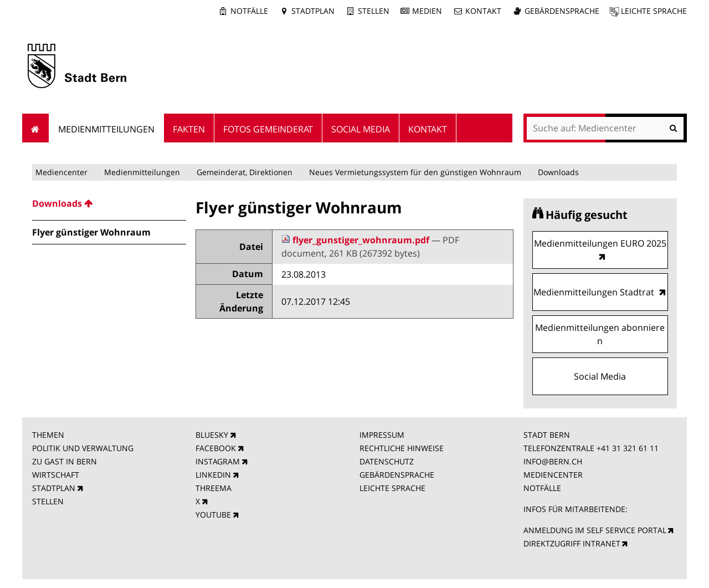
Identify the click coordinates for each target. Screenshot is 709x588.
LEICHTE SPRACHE (392, 488)
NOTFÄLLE (542, 488)
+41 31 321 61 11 (628, 448)
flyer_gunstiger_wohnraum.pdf (356, 240)
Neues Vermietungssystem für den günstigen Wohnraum (415, 172)
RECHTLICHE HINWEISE (402, 448)
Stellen (374, 11)
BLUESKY (212, 435)
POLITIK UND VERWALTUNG (83, 448)
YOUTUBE (213, 515)
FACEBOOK (216, 448)
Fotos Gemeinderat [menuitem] (268, 129)
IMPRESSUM (382, 435)
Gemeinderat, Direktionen (245, 172)
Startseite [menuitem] (36, 128)
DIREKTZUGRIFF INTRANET (572, 543)
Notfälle (249, 11)
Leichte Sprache (654, 11)
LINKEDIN (213, 475)
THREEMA (214, 488)
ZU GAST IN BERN (65, 461)
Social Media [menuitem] (361, 129)
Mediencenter (61, 172)
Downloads (558, 172)
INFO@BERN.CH (553, 461)
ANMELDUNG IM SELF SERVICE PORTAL (595, 530)
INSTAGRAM (218, 461)
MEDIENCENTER (553, 475)
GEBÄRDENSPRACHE (397, 475)
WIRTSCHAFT (56, 475)
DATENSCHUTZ (387, 461)
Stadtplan (313, 11)
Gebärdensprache (562, 11)
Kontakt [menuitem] (428, 129)
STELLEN (48, 501)
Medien (427, 11)
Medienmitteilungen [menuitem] (106, 129)
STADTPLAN (54, 488)
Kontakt (483, 11)
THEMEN (48, 435)
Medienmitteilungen (142, 172)
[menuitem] (109, 203)
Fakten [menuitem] (189, 129)
